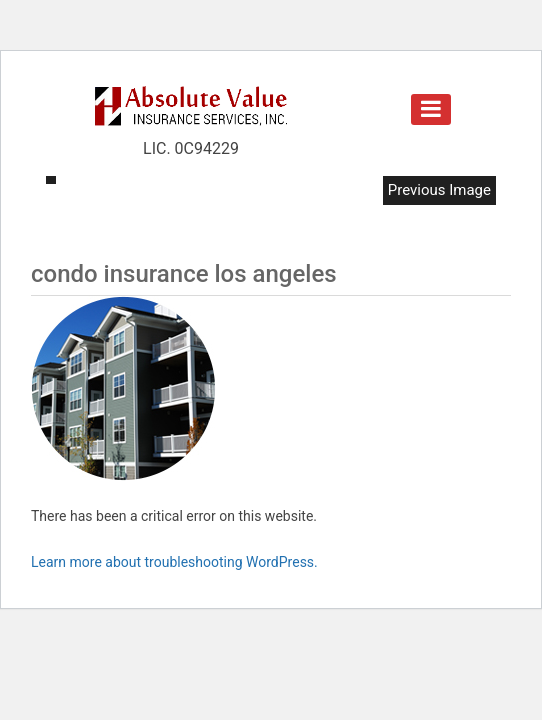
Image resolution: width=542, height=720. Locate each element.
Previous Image (439, 190)
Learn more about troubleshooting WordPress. (174, 562)
